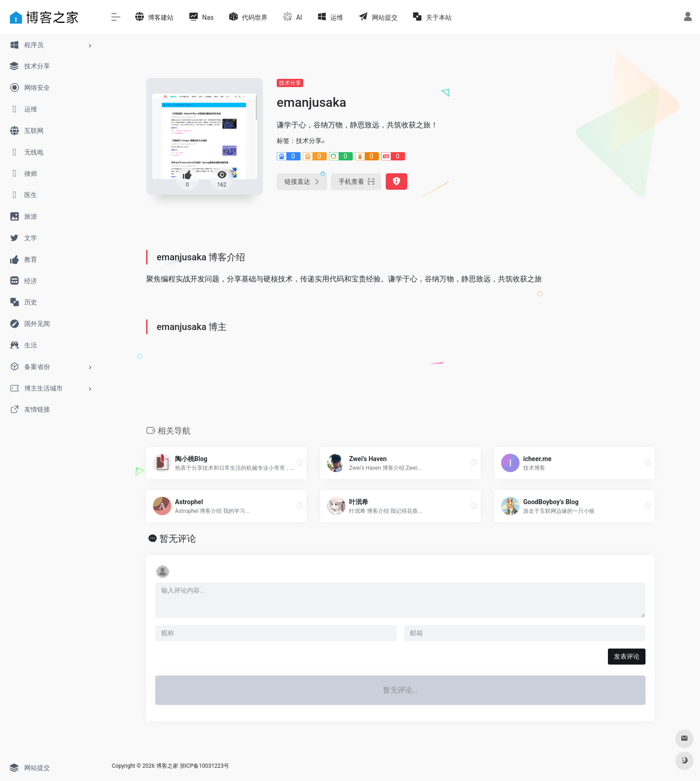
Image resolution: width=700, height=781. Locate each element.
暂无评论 (178, 539)
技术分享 (290, 83)
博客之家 (167, 766)
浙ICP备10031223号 (205, 766)
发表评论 (627, 656)
